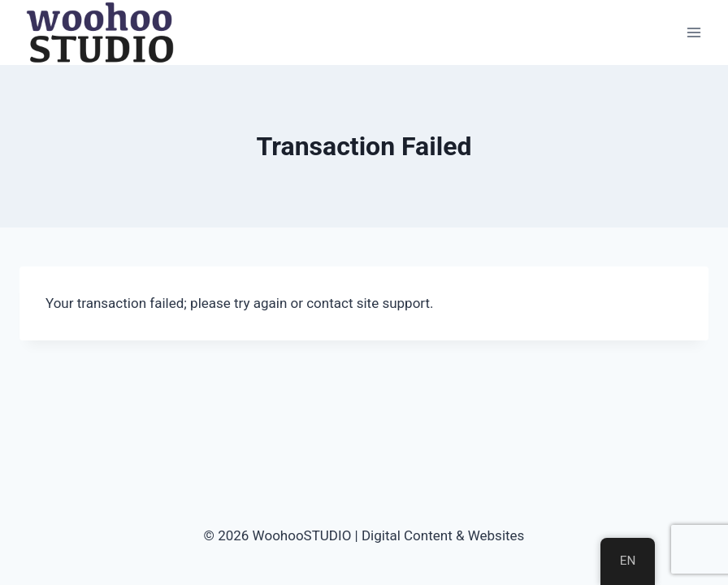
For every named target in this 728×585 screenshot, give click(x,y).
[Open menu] (693, 32)
